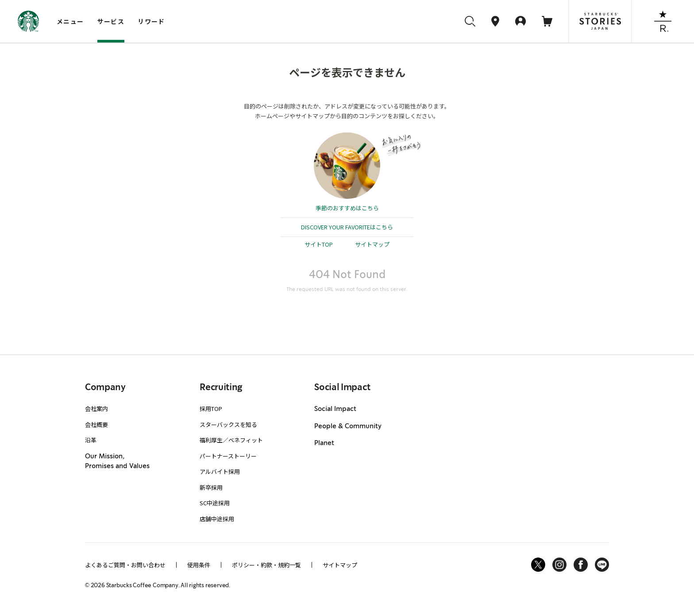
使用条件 (199, 565)
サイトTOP (319, 244)
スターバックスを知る (228, 424)
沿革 (91, 440)
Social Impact (335, 409)
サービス (111, 21)
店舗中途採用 (217, 519)
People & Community (348, 426)
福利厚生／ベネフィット (231, 440)
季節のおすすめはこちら (347, 208)
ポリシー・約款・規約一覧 (266, 565)
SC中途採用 (215, 503)
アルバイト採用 (220, 471)
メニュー (70, 21)
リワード (151, 21)
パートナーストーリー (228, 456)
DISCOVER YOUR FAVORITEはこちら (347, 227)
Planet (324, 443)
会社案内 (96, 409)
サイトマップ (372, 244)
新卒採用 (211, 487)
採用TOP (211, 409)
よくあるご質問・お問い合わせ (125, 565)
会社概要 (96, 424)
